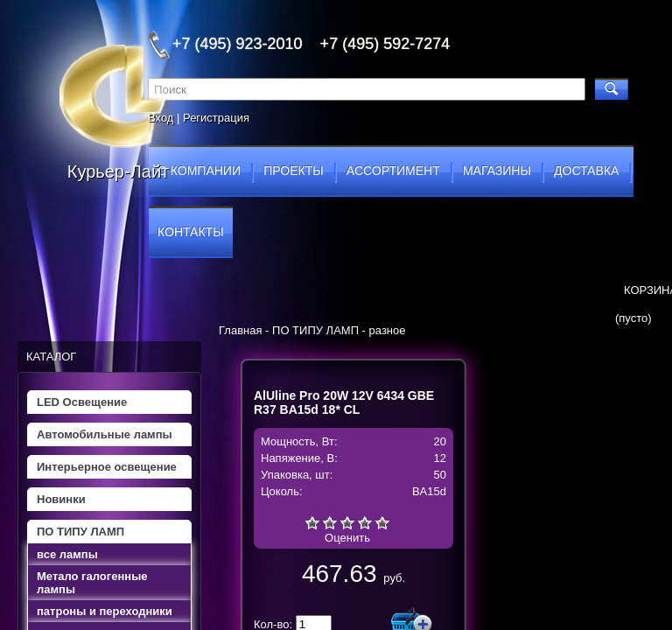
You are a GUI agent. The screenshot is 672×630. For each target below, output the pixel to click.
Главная (240, 330)
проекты (293, 171)
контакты (191, 232)
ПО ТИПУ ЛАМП (80, 532)
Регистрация (216, 118)
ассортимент (393, 171)
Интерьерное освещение (107, 467)
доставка (586, 171)
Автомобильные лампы (105, 434)
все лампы (67, 554)
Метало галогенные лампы (92, 583)
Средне (347, 522)
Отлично (382, 522)
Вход (161, 118)
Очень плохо (312, 522)
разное (388, 330)
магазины (497, 171)
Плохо (330, 522)
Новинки (61, 499)
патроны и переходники (105, 611)
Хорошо (365, 522)
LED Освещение (82, 402)
